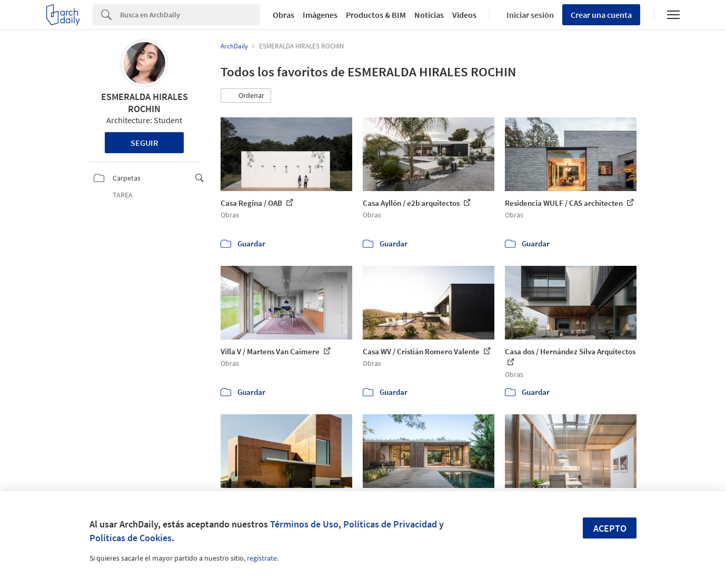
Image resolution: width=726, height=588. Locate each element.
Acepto (610, 528)
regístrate (262, 558)
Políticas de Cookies (131, 538)
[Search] (190, 15)
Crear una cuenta (601, 15)
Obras (284, 15)
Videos (464, 15)
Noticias (429, 15)
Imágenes (320, 15)
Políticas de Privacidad (390, 524)
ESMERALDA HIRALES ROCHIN (145, 103)
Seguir (145, 143)
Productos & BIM (376, 15)
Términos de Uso (304, 524)
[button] (246, 96)
